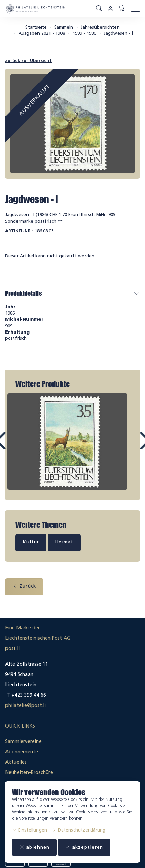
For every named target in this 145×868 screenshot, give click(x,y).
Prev (16, 447)
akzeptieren (84, 847)
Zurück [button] (24, 586)
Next (129, 447)
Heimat (64, 542)
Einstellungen (30, 830)
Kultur (31, 542)
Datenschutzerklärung (79, 830)
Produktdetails (23, 293)
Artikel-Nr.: (19, 231)
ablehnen (34, 847)
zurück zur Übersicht (28, 60)
